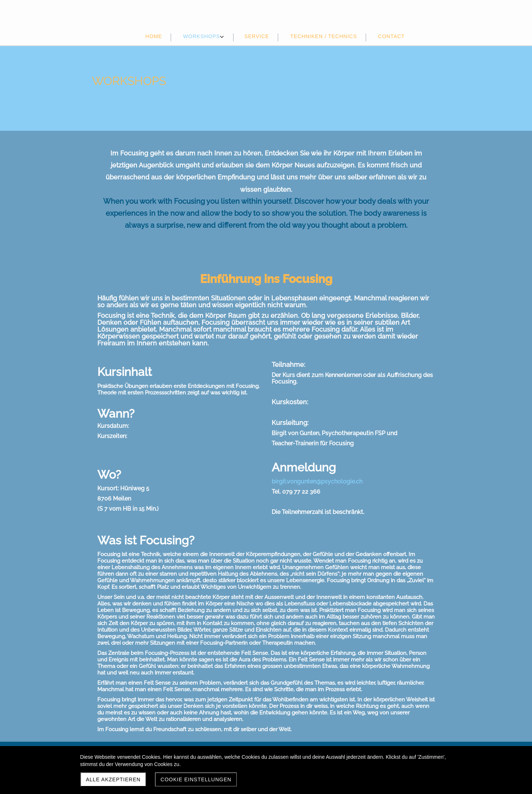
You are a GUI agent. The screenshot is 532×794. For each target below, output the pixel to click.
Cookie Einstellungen (196, 779)
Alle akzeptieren (113, 779)
